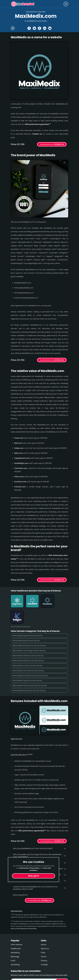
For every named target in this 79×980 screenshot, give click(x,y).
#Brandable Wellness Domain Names (28, 640)
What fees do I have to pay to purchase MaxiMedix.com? (38, 853)
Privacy (44, 945)
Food (13, 945)
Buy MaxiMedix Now (46, 144)
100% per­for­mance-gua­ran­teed (32, 815)
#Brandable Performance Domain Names (30, 670)
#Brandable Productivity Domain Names (29, 675)
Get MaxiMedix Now (47, 825)
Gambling (15, 949)
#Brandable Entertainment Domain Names (30, 660)
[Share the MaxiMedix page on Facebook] (29, 28)
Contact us (37, 134)
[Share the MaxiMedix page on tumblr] (39, 28)
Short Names (17, 929)
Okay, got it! (33, 876)
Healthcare (16, 933)
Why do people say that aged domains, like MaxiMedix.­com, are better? (38, 840)
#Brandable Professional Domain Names (29, 629)
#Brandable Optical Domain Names (27, 665)
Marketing (15, 937)
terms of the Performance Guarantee (24, 913)
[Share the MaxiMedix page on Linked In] (45, 28)
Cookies (44, 949)
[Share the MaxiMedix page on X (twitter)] (34, 28)
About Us (45, 933)
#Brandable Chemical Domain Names (28, 655)
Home (44, 929)
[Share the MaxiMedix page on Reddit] (50, 28)
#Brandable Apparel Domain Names (28, 619)
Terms (44, 941)
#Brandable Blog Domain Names (26, 624)
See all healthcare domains (21, 610)
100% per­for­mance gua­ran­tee (38, 124)
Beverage (15, 941)
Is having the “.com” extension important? (31, 847)
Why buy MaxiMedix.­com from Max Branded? (33, 833)
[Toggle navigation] (66, 4)
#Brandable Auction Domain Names (28, 650)
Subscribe (62, 965)
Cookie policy (24, 868)
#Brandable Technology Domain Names (29, 634)
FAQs (43, 937)
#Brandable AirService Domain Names (28, 645)
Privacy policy (34, 868)
